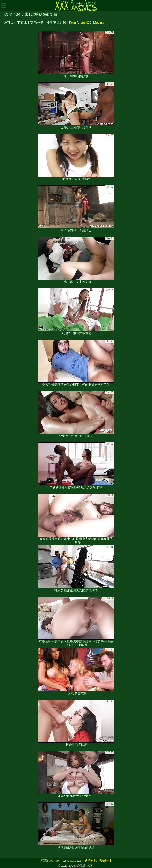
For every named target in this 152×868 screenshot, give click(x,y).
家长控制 (105, 861)
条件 (58, 861)
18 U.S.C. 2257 (73, 861)
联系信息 (47, 861)
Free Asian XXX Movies (86, 23)
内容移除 (91, 861)
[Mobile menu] (4, 6)
